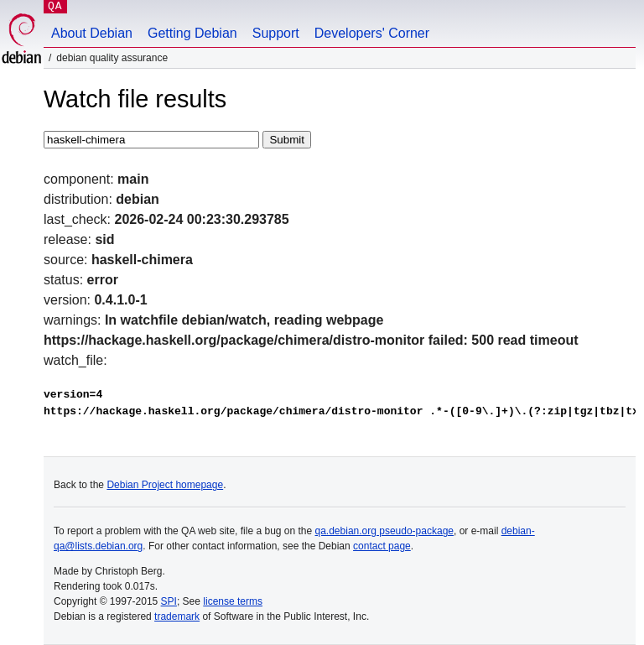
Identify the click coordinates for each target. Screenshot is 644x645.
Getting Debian (192, 33)
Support (276, 33)
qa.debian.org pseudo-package (384, 531)
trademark (177, 616)
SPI (169, 601)
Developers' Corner (372, 33)
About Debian (92, 33)
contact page (382, 546)
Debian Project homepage (165, 485)
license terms (233, 601)
